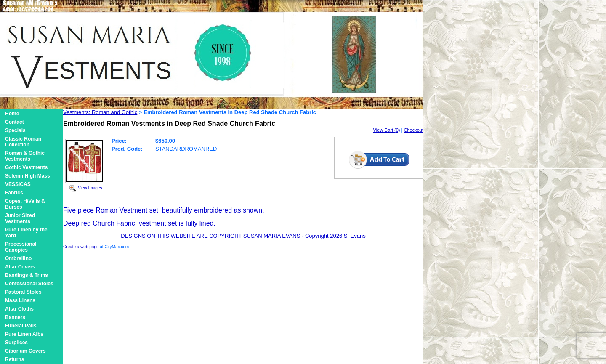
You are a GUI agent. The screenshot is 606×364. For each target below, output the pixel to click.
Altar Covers (20, 267)
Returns (15, 359)
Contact (15, 122)
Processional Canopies (21, 247)
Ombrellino (18, 258)
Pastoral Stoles (23, 292)
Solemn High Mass (28, 176)
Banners (15, 317)
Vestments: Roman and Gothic (100, 112)
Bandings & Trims (27, 275)
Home (12, 114)
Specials (15, 130)
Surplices (16, 343)
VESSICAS (18, 184)
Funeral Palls (21, 326)
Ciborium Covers (25, 351)
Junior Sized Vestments (20, 218)
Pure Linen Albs (24, 334)
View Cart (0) (387, 130)
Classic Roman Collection (23, 142)
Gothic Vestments (26, 167)
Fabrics (14, 193)
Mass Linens (20, 300)
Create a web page (81, 247)
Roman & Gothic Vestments (25, 156)
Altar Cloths (19, 309)
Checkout (414, 130)
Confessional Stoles (29, 284)
